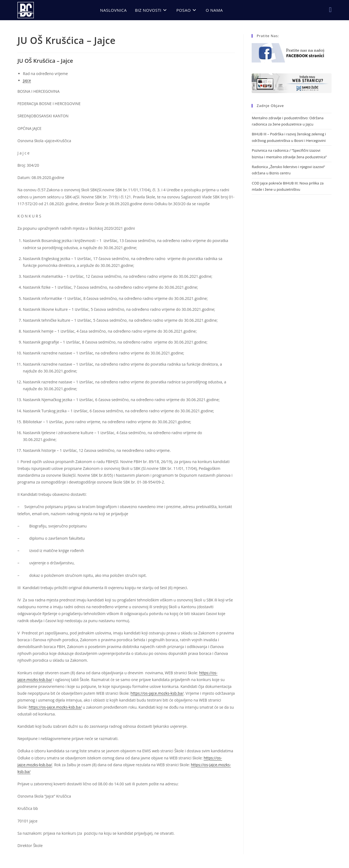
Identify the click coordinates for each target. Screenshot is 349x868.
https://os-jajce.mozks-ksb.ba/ (157, 693)
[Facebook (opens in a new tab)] (330, 10)
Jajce (27, 80)
